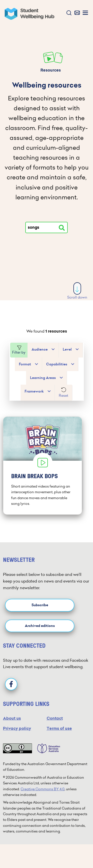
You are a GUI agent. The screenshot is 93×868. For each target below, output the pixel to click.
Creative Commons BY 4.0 (43, 789)
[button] (68, 13)
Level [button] (67, 349)
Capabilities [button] (57, 364)
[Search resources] (62, 228)
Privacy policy (17, 728)
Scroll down (77, 291)
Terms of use (59, 728)
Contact (55, 718)
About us (12, 718)
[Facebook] (11, 684)
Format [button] (25, 364)
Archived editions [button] (40, 626)
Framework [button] (34, 391)
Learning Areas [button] (43, 378)
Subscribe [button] (40, 605)
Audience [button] (40, 349)
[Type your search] (47, 228)
